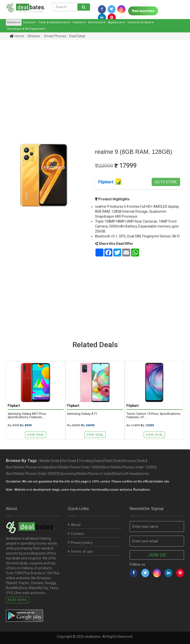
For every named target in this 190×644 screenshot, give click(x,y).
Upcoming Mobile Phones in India (85, 474)
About (74, 525)
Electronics (97, 22)
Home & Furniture (141, 22)
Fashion (79, 22)
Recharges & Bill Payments (26, 29)
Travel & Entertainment (54, 22)
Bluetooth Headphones (131, 474)
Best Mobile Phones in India (27, 467)
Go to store (166, 182)
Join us (157, 555)
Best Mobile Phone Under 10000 (76, 467)
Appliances (117, 22)
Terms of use (80, 552)
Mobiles (14, 22)
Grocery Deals (135, 461)
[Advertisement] (91, 82)
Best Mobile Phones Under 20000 (32, 474)
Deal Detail (77, 36)
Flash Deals (113, 461)
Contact (76, 534)
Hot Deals (69, 461)
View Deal (36, 435)
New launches (143, 11)
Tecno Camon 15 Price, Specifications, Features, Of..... (154, 416)
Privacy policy (80, 543)
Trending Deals (90, 461)
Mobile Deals (49, 461)
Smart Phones (55, 36)
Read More (17, 600)
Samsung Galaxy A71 (82, 414)
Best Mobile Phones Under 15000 (129, 467)
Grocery (29, 22)
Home (17, 36)
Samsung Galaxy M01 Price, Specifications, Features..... (27, 416)
